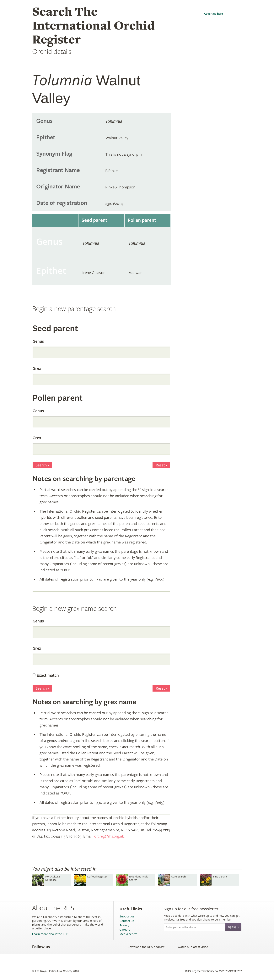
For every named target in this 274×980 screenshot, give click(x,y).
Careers (125, 930)
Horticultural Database (53, 878)
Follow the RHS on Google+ (90, 947)
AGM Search (179, 877)
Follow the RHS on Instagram (99, 947)
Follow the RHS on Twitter (65, 947)
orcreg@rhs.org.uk (110, 836)
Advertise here (213, 14)
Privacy (124, 925)
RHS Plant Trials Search (139, 878)
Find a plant (220, 877)
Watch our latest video (193, 947)
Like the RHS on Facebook (56, 947)
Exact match (48, 676)
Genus (38, 342)
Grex (37, 369)
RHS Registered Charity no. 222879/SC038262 (213, 971)
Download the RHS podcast (146, 947)
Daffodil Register (97, 877)
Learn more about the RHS (50, 934)
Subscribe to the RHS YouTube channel (73, 947)
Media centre (129, 934)
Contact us (127, 921)
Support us (127, 916)
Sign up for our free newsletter (191, 909)
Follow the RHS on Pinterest (82, 947)
